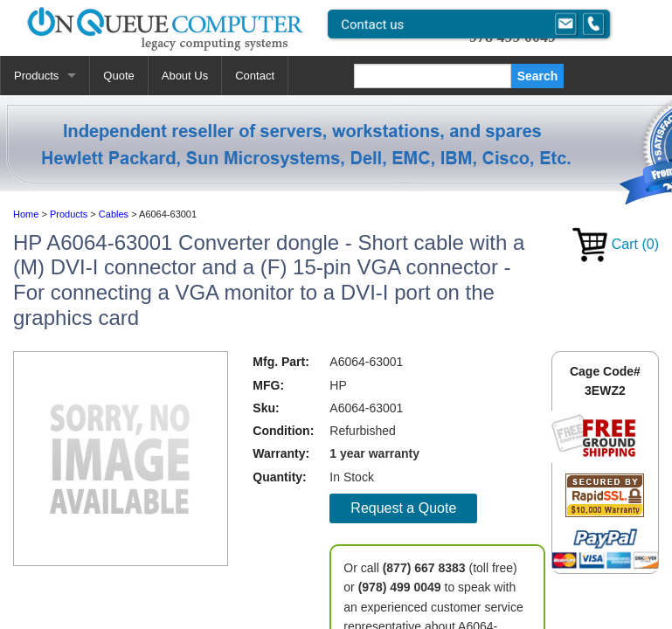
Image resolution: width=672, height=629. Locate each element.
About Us (185, 76)
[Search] (433, 76)
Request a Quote (403, 508)
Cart (616, 244)
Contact (255, 76)
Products (36, 76)
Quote (118, 76)
